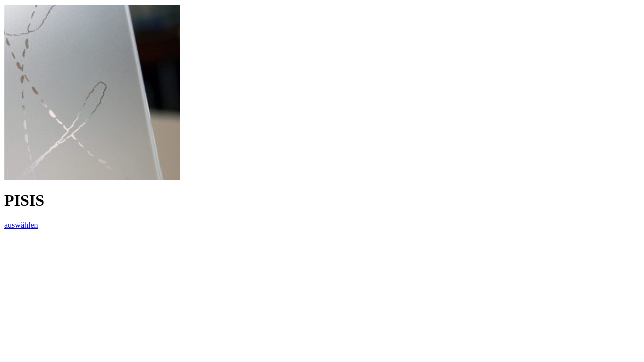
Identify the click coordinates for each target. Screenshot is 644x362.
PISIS (24, 200)
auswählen (21, 225)
